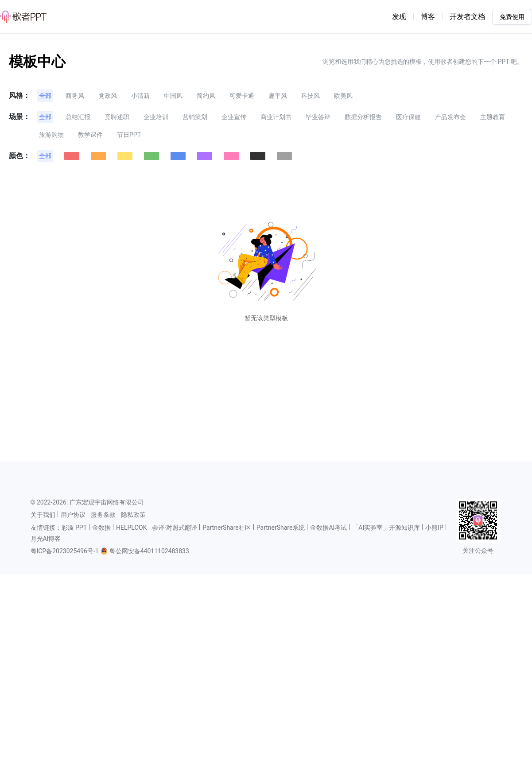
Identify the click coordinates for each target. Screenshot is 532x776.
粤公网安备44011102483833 (149, 551)
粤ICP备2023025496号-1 (65, 551)
